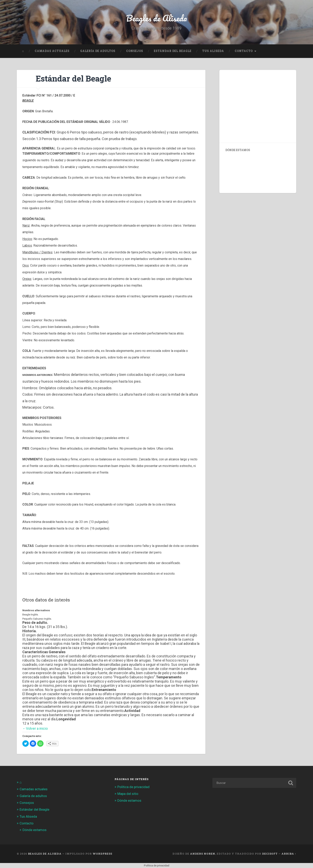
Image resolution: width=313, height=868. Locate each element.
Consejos (135, 51)
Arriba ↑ (289, 854)
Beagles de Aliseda (157, 18)
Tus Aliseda (213, 51)
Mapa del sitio (128, 794)
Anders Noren (203, 854)
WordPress (102, 854)
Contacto (244, 51)
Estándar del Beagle (173, 51)
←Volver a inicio (35, 728)
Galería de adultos (98, 51)
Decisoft (270, 854)
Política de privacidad (133, 787)
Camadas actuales (52, 51)
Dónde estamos (35, 830)
